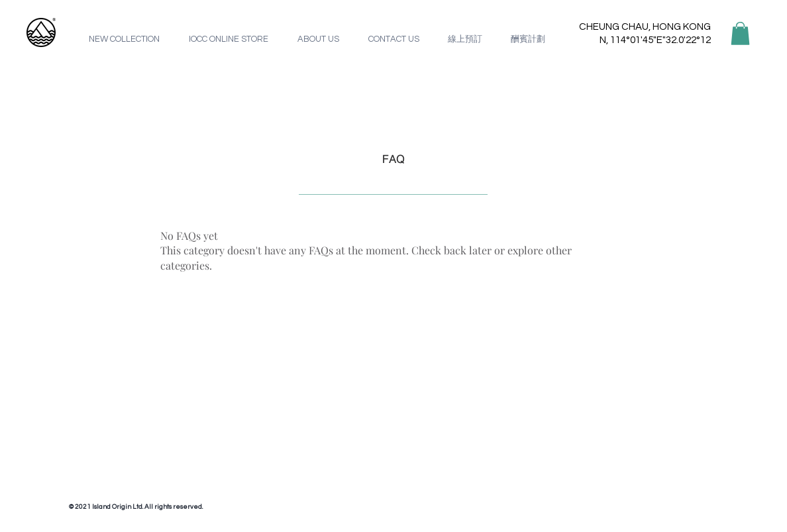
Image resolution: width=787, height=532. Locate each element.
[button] (740, 33)
